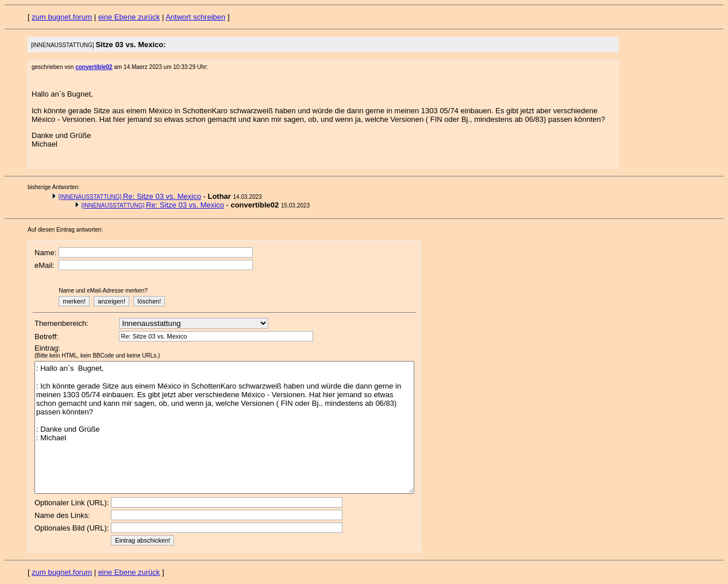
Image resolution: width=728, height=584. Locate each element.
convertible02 (94, 67)
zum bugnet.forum (62, 17)
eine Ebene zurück (129, 17)
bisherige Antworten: (54, 187)
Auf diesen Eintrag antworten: (65, 230)
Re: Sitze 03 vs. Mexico (130, 196)
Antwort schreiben (195, 17)
